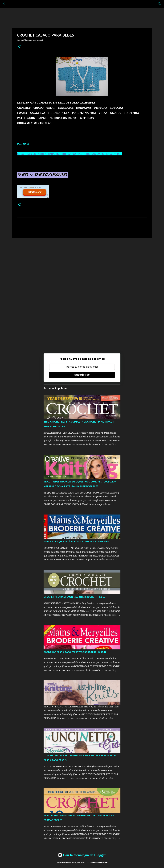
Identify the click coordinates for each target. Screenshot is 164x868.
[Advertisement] (82, 265)
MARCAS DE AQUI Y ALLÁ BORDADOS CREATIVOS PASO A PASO (77, 542)
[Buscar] (160, 4)
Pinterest (23, 144)
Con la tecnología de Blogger (82, 855)
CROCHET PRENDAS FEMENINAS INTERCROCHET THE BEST (75, 597)
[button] (19, 47)
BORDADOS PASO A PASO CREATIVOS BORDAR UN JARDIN (75, 652)
